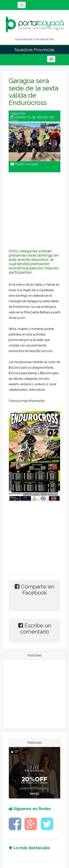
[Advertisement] (34, 207)
